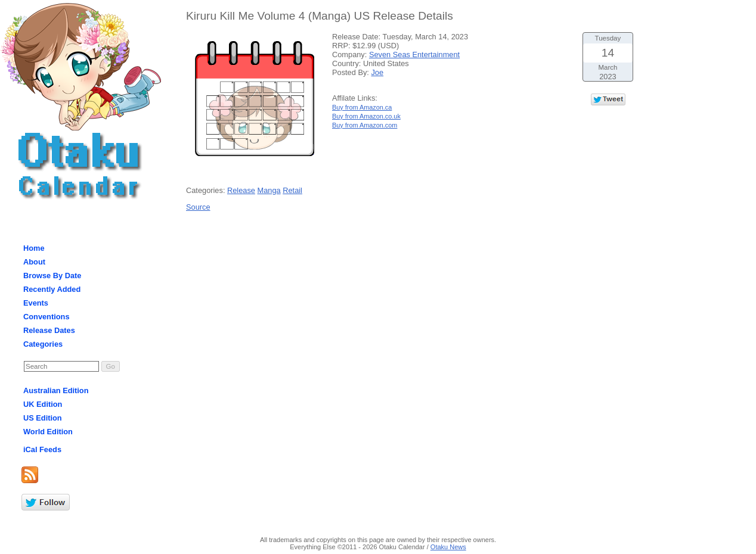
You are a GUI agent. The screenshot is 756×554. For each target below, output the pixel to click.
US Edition (43, 418)
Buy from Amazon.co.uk (366, 116)
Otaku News (448, 547)
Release (241, 190)
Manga (269, 190)
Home (34, 248)
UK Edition (43, 404)
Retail (292, 190)
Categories (43, 344)
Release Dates (49, 330)
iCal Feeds (42, 449)
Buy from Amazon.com (365, 125)
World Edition (48, 432)
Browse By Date (52, 276)
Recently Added (52, 289)
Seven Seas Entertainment (414, 55)
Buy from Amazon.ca (362, 107)
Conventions (47, 317)
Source (198, 207)
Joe (377, 72)
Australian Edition (56, 390)
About (34, 262)
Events (36, 303)
